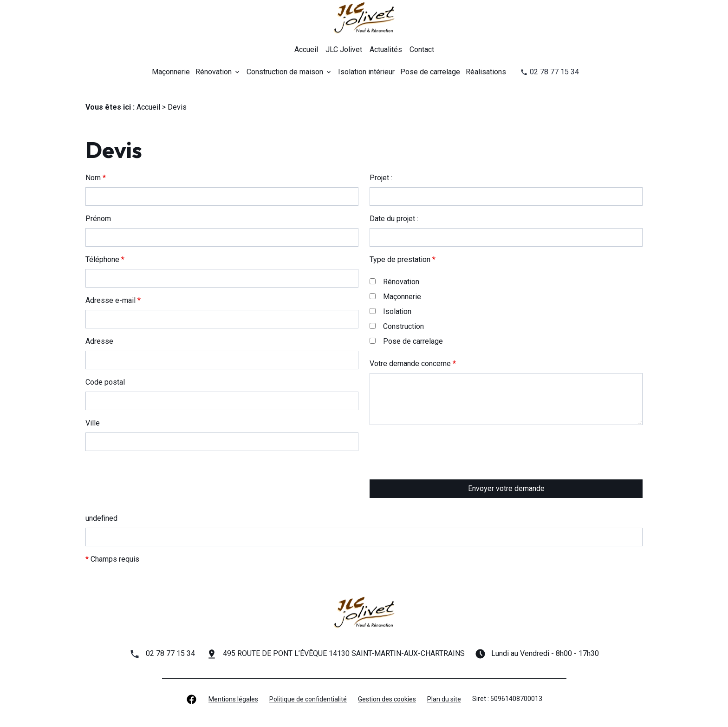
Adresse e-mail (113, 300)
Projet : (381, 178)
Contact (422, 49)
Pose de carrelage (430, 72)
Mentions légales (233, 699)
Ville (93, 423)
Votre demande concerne (413, 363)
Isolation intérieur (366, 72)
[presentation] (440, 471)
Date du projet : (394, 219)
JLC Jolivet (344, 49)
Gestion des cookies (387, 699)
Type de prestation (403, 259)
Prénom (98, 219)
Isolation (390, 311)
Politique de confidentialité (308, 699)
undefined (101, 518)
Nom (96, 178)
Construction (397, 326)
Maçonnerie (171, 72)
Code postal (105, 382)
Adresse (99, 341)
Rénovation (214, 72)
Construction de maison (285, 72)
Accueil (306, 49)
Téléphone (105, 259)
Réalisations (486, 72)
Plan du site (444, 699)
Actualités (386, 49)
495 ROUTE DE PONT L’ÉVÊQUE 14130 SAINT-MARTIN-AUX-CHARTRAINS (344, 653)
